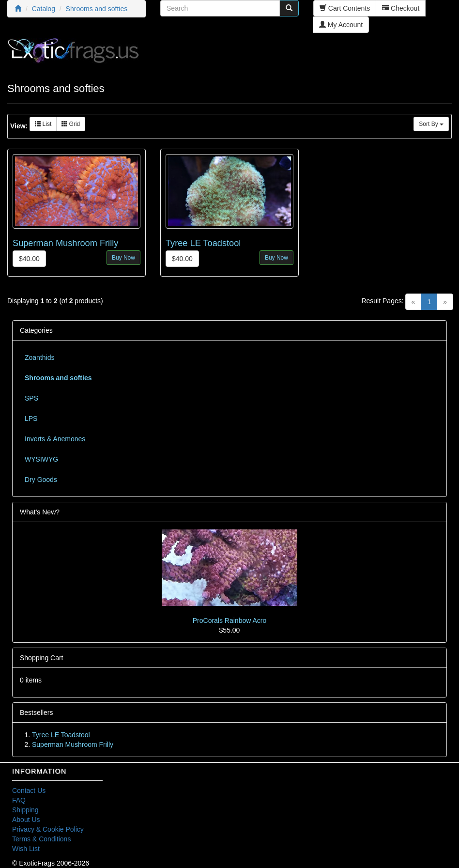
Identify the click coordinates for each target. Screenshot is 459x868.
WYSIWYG (41, 459)
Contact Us (29, 790)
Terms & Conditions (41, 839)
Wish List (26, 849)
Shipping (25, 810)
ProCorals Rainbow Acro (230, 620)
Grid (71, 124)
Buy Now (123, 258)
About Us (26, 820)
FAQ (19, 800)
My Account (341, 25)
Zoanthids (39, 357)
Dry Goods (41, 480)
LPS (31, 418)
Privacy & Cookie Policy (48, 829)
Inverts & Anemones (55, 439)
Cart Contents (345, 8)
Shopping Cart (42, 658)
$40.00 (29, 259)
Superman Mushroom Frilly (65, 243)
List (43, 124)
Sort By (431, 124)
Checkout (401, 8)
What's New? (40, 512)
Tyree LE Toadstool (203, 243)
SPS (31, 398)
